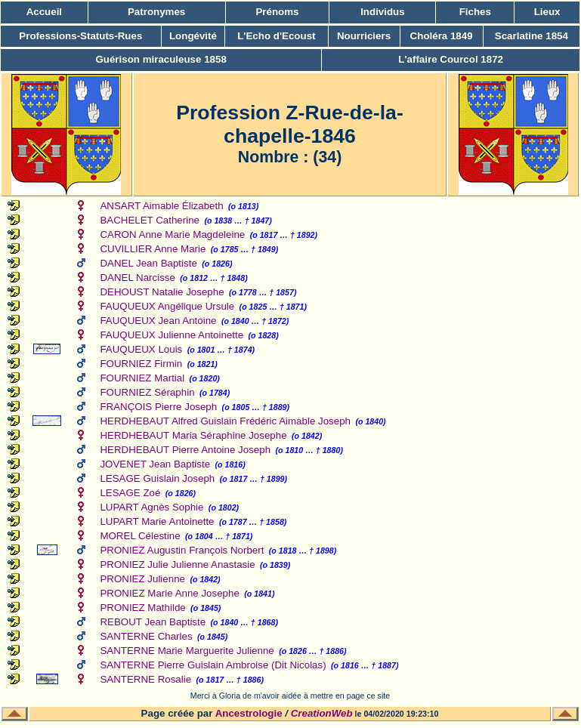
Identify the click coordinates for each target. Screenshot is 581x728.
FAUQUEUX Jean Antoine (158, 321)
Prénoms (277, 12)
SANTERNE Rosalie (145, 679)
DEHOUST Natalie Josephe (162, 292)
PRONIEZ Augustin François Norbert (182, 550)
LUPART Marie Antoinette (157, 521)
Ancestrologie (249, 713)
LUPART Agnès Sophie (151, 507)
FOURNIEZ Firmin (141, 364)
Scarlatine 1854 (532, 36)
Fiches (475, 12)
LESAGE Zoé (130, 493)
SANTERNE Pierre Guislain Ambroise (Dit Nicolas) (213, 665)
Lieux (547, 12)
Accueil (44, 12)
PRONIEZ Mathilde (142, 608)
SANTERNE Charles (146, 636)
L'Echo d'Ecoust (276, 36)
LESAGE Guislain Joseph (157, 478)
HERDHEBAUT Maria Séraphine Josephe (193, 435)
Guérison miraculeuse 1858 (161, 59)
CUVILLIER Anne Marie (153, 249)
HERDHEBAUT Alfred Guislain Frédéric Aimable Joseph (225, 421)
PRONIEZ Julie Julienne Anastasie (177, 565)
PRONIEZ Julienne (142, 579)
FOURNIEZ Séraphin (147, 392)
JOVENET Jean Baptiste (155, 464)
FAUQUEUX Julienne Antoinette (172, 335)
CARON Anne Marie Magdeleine (172, 234)
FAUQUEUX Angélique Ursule (167, 306)
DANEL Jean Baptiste (148, 263)
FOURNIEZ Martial (142, 378)
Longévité (193, 36)
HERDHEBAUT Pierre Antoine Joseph (185, 450)
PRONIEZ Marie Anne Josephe (169, 593)
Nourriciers (364, 36)
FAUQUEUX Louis (141, 349)
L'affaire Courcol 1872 (451, 59)
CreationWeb (322, 713)
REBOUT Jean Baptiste (153, 622)
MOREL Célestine (140, 536)
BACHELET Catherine (150, 220)
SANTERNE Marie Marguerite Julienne (187, 651)
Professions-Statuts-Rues (80, 36)
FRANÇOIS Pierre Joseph (158, 407)
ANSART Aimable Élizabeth (161, 206)
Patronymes (156, 12)
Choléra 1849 (442, 36)
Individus (383, 12)
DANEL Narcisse (138, 278)
